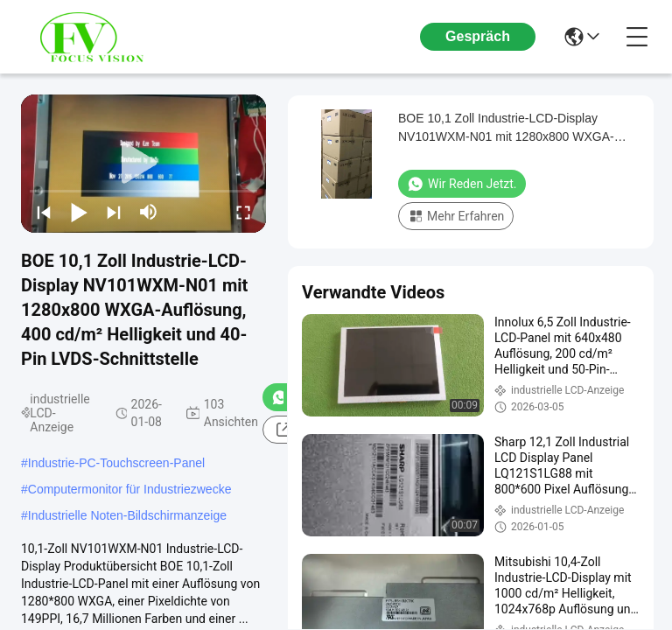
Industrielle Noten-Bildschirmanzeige (127, 515)
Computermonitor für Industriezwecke (130, 489)
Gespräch (478, 36)
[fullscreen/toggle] (243, 212)
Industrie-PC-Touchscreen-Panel (116, 463)
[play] (143, 164)
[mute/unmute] (149, 212)
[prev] (44, 212)
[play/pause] (79, 212)
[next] (114, 212)
